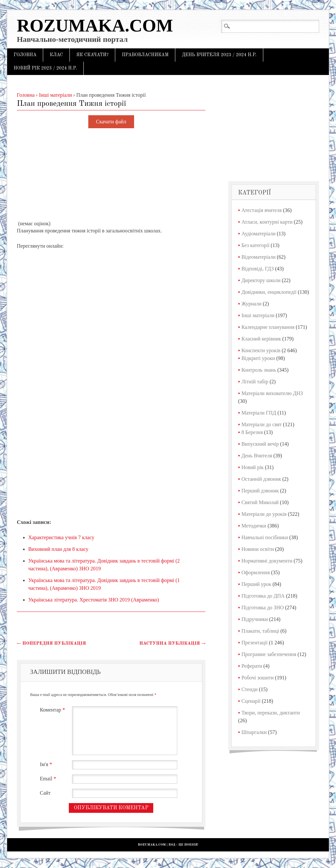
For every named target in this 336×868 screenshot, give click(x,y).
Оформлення (256, 572)
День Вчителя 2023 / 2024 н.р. (219, 55)
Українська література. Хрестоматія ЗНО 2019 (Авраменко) (94, 600)
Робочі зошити (258, 678)
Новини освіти (258, 549)
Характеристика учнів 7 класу (61, 537)
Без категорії (255, 245)
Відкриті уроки (258, 358)
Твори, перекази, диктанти (271, 713)
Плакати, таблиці (260, 631)
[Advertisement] (111, 175)
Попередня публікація (51, 643)
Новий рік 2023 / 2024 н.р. (45, 68)
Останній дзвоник (261, 479)
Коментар (53, 710)
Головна (25, 55)
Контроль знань (259, 370)
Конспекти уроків (261, 350)
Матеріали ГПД (259, 413)
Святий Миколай (260, 502)
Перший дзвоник (260, 491)
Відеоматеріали (259, 257)
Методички (254, 526)
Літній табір (255, 382)
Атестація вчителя (262, 210)
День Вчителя (257, 456)
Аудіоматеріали (259, 234)
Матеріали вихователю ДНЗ (272, 393)
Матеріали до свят (262, 424)
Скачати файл (111, 122)
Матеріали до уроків (264, 514)
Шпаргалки (254, 732)
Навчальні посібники (265, 537)
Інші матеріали (258, 315)
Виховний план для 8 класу (58, 549)
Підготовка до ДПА (263, 596)
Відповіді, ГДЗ (258, 269)
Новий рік (253, 467)
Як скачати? (93, 55)
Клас (56, 55)
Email (49, 779)
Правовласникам (145, 55)
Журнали (252, 304)
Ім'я (47, 764)
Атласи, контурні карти (267, 222)
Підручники (255, 619)
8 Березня (252, 432)
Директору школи (261, 280)
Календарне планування (268, 327)
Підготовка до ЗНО (263, 608)
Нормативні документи (267, 561)
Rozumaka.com (95, 25)
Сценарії (251, 701)
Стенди (250, 689)
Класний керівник (261, 339)
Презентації (255, 643)
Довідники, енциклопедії (269, 292)
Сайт (45, 793)
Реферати (252, 666)
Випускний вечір (260, 444)
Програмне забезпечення (269, 654)
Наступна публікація (172, 643)
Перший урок (256, 584)
